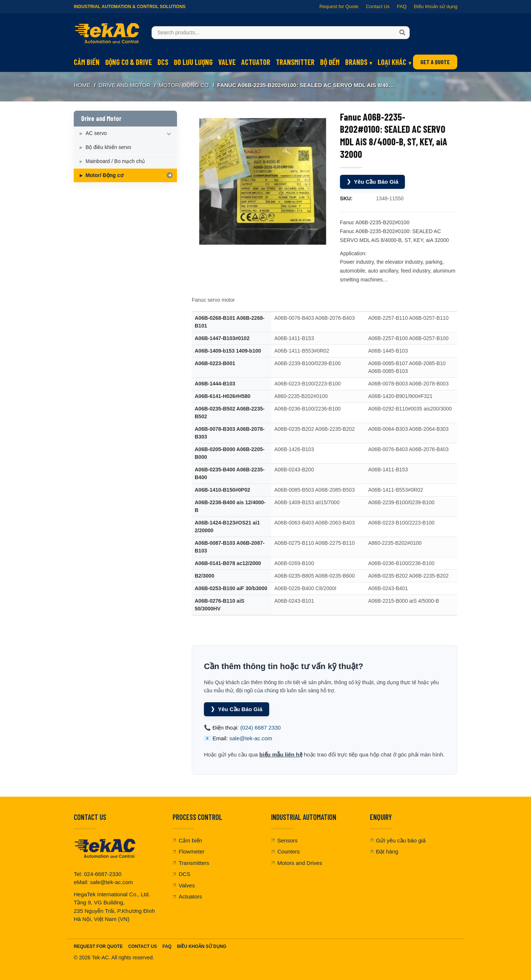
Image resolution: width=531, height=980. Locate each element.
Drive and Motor (124, 85)
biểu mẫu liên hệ (281, 754)
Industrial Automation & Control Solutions (130, 7)
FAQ (402, 6)
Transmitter (295, 62)
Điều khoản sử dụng (435, 6)
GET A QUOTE (435, 62)
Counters (285, 851)
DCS (163, 62)
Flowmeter (189, 851)
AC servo (96, 133)
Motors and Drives (297, 863)
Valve (227, 62)
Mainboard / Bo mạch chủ (115, 161)
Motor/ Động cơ (184, 85)
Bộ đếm (330, 62)
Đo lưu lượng (193, 62)
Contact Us (378, 6)
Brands (356, 62)
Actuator (256, 62)
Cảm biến (87, 62)
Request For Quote (98, 946)
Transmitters (191, 863)
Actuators (187, 896)
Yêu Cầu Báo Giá (373, 182)
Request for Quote (339, 6)
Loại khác (392, 62)
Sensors (284, 840)
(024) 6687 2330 (260, 728)
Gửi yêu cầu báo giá (398, 840)
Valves (184, 885)
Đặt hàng (384, 851)
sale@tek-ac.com (251, 738)
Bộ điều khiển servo (108, 147)
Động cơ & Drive (129, 62)
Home (82, 85)
